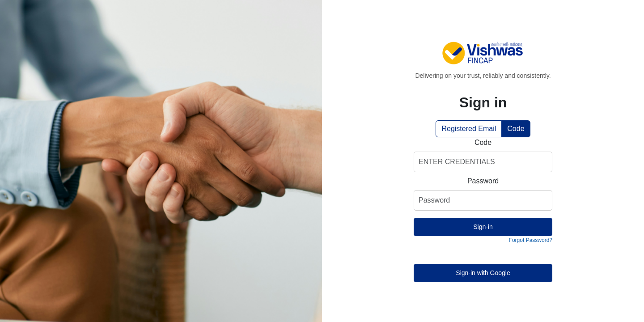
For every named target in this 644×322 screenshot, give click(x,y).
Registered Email (469, 129)
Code (516, 129)
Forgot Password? (531, 240)
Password (483, 181)
